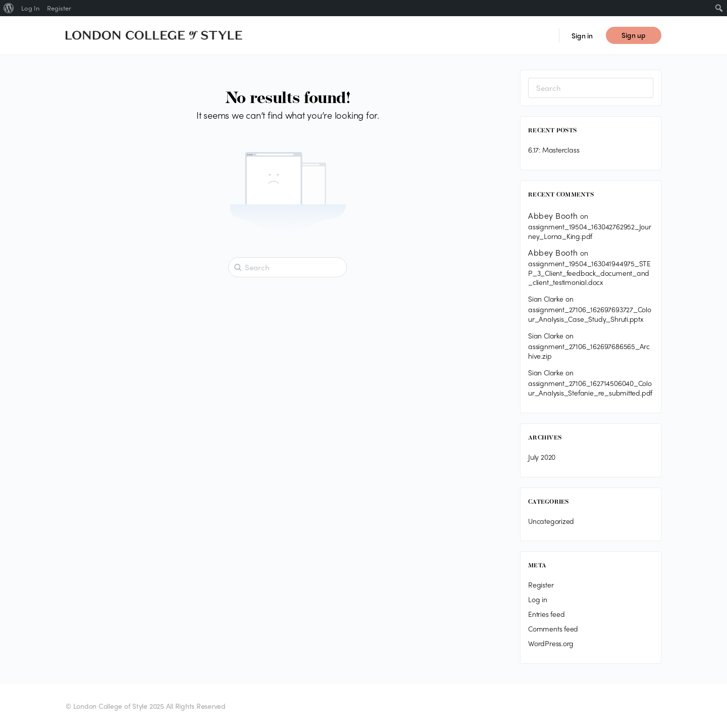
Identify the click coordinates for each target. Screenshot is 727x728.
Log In (30, 8)
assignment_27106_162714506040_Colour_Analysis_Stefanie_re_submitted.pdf (590, 388)
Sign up (634, 35)
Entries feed (546, 614)
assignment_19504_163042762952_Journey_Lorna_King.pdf (590, 231)
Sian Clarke (546, 299)
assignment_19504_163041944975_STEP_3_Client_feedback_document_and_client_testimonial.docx (589, 273)
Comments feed (553, 628)
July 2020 (542, 457)
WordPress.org (551, 643)
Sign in (582, 35)
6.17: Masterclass (554, 150)
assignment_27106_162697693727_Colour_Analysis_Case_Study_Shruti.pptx (590, 314)
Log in (538, 599)
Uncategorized (551, 521)
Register (541, 585)
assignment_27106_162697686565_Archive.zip (589, 351)
